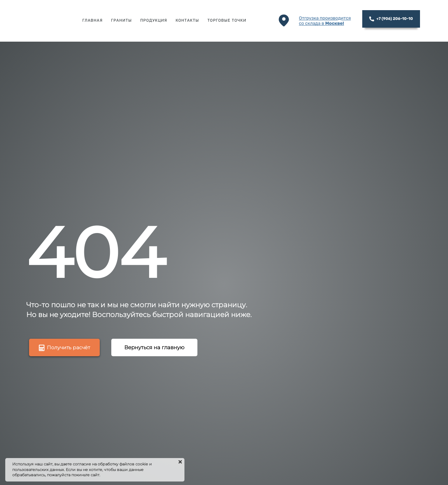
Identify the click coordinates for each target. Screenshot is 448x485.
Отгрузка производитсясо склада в (325, 21)
